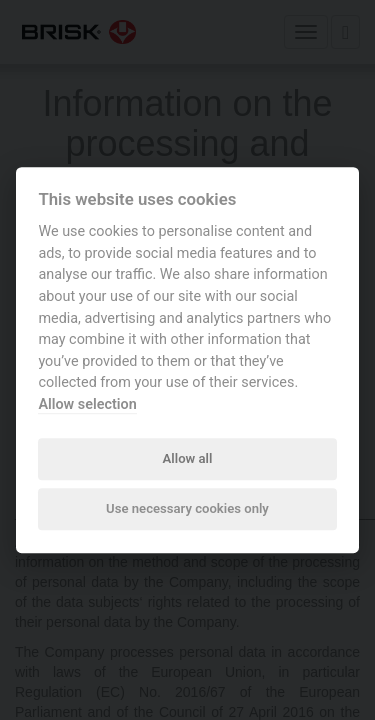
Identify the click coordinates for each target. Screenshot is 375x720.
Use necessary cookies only (187, 509)
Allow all (188, 458)
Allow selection (87, 404)
